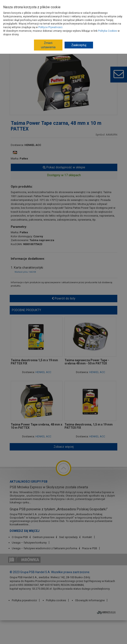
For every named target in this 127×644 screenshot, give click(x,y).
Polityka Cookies (108, 31)
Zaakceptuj (79, 45)
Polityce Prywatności (50, 27)
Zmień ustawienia (48, 45)
